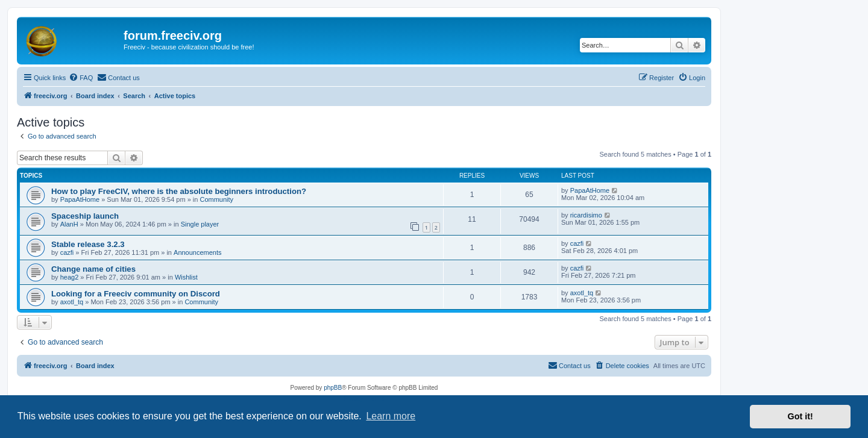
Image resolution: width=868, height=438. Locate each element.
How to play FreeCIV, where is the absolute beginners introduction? (179, 191)
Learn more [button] (391, 416)
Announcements (198, 252)
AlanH (69, 224)
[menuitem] (81, 78)
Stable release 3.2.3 (88, 244)
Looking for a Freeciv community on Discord (136, 294)
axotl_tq (72, 302)
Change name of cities (93, 269)
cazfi (67, 252)
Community (216, 199)
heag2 (70, 277)
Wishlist (186, 277)
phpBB (333, 388)
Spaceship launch (85, 216)
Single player (200, 224)
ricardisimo (586, 215)
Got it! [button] (800, 416)
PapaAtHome (80, 199)
